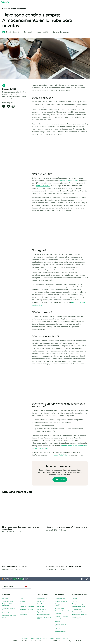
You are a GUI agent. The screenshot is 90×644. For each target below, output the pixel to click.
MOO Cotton (41, 607)
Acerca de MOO (60, 599)
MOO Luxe (41, 601)
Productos (5, 599)
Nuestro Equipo (60, 608)
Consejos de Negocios (18, 9)
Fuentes (45, 638)
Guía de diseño (77, 609)
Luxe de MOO (7, 612)
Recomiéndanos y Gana (79, 615)
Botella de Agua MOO (9, 615)
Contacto (75, 599)
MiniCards (6, 618)
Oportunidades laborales (62, 611)
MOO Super (41, 604)
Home (5, 9)
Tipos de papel (42, 599)
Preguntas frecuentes (78, 607)
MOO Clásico (41, 609)
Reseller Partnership (61, 619)
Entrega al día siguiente (79, 604)
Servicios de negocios (62, 616)
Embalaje (58, 628)
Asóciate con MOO (61, 631)
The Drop (58, 614)
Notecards (23, 604)
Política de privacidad (36, 638)
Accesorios (23, 615)
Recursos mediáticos (61, 601)
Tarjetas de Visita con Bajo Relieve (9, 609)
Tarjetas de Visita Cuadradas (8, 605)
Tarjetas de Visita (8, 601)
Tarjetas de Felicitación (27, 607)
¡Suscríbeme (60, 479)
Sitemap (52, 638)
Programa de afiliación (79, 612)
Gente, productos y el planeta (61, 605)
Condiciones (25, 638)
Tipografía (40, 612)
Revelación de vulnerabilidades (77, 618)
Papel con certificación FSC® (44, 618)
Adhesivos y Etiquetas (26, 609)
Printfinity (58, 622)
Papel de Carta (24, 612)
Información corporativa (62, 638)
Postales (22, 601)
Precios (74, 601)
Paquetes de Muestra (44, 615)
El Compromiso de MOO (61, 625)
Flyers (22, 599)
